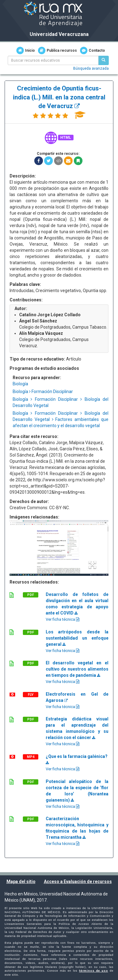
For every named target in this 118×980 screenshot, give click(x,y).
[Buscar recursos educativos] (103, 60)
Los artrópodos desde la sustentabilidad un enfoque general (77, 638)
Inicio (26, 50)
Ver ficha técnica (63, 619)
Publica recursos (57, 50)
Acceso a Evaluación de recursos (78, 882)
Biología (20, 384)
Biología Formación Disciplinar (43, 392)
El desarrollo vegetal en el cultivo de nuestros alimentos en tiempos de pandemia (77, 669)
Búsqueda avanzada (91, 68)
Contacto (93, 50)
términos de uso (94, 971)
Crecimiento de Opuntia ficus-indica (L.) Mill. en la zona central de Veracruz (59, 97)
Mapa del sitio (21, 882)
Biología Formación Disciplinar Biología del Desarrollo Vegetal (61, 402)
